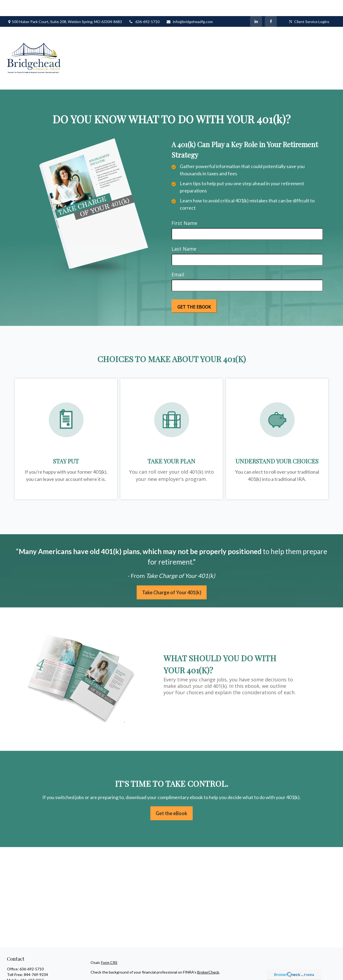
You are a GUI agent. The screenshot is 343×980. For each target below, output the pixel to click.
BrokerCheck (208, 956)
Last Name (184, 233)
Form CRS (109, 946)
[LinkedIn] (256, 5)
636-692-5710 (144, 5)
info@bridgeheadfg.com (189, 5)
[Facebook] (271, 5)
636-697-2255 (32, 964)
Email (178, 258)
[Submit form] (194, 290)
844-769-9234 (36, 958)
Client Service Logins (309, 5)
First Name (184, 207)
